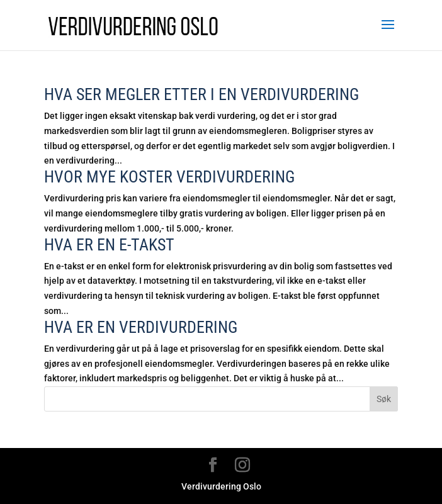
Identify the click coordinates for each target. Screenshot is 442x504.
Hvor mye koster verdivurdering (169, 177)
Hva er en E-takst (109, 245)
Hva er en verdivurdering (141, 327)
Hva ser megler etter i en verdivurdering (201, 94)
